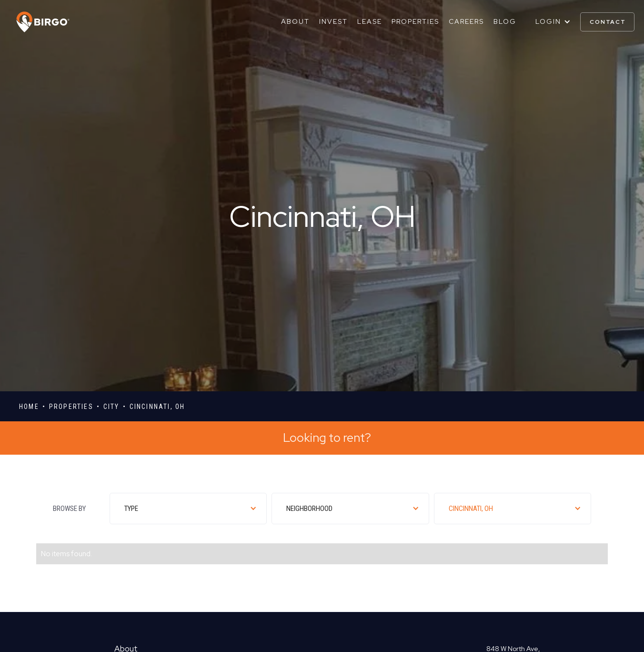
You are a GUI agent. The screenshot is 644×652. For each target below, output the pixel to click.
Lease (370, 21)
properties (71, 407)
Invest (333, 21)
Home (29, 407)
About (295, 21)
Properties (415, 21)
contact (608, 22)
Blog (505, 21)
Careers (466, 21)
